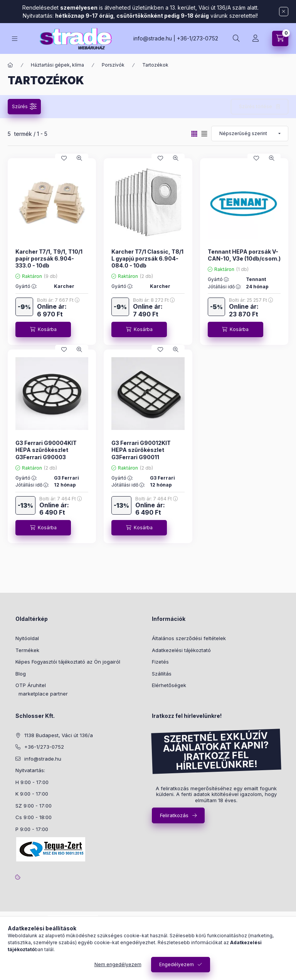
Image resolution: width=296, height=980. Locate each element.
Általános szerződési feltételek (189, 638)
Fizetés (160, 662)
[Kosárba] (43, 329)
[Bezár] (284, 12)
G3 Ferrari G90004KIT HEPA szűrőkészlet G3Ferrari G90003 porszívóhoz (46, 453)
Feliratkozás (174, 815)
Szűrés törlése (256, 106)
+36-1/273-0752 (198, 38)
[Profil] (256, 38)
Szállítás (162, 674)
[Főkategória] (10, 65)
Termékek (27, 650)
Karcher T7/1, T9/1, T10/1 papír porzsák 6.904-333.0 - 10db (49, 258)
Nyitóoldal (27, 638)
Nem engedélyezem (118, 964)
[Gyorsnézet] (79, 158)
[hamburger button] (15, 39)
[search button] (236, 38)
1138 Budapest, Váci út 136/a (59, 735)
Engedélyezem (177, 964)
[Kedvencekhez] (64, 158)
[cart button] (280, 38)
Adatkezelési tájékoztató (181, 650)
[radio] (204, 134)
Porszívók (113, 65)
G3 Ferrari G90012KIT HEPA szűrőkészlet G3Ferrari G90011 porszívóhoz (141, 453)
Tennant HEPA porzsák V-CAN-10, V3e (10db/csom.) (244, 255)
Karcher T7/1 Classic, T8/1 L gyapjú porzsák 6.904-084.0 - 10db (147, 258)
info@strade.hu (153, 38)
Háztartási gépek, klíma (57, 65)
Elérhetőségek (169, 685)
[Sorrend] (250, 134)
